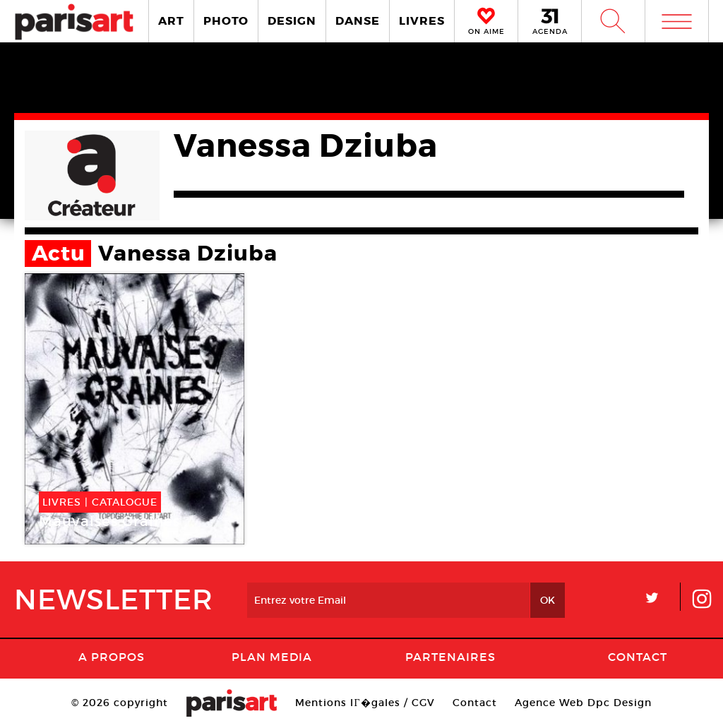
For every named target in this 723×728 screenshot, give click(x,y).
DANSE (358, 21)
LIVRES (422, 21)
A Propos (112, 657)
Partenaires (450, 657)
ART (171, 21)
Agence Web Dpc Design (583, 703)
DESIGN (292, 21)
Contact (638, 657)
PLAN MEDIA (272, 657)
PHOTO (226, 21)
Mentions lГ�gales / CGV (365, 703)
